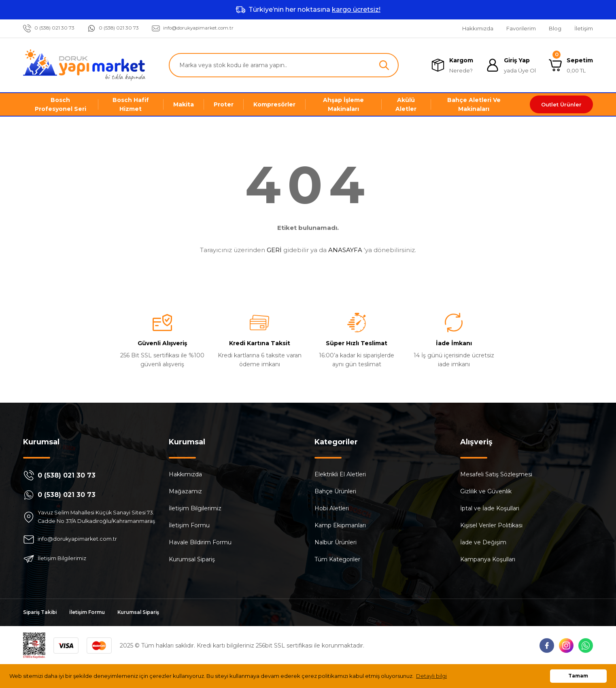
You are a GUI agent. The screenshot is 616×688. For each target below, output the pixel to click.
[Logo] (84, 65)
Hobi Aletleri (332, 508)
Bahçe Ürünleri (335, 491)
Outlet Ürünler (561, 104)
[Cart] (571, 65)
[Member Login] (511, 65)
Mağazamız (185, 491)
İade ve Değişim (483, 542)
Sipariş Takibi (42, 622)
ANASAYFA (345, 250)
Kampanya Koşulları (488, 559)
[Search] (284, 65)
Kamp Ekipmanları (340, 525)
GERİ (274, 250)
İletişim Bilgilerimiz (195, 508)
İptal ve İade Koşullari (490, 508)
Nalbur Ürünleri (336, 542)
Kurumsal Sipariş (192, 559)
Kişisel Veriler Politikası (491, 525)
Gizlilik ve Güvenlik (486, 491)
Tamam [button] (578, 676)
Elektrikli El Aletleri (340, 474)
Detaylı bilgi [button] (431, 676)
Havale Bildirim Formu (200, 542)
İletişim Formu (189, 525)
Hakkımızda (185, 474)
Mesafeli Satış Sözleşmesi (496, 474)
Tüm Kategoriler (337, 559)
